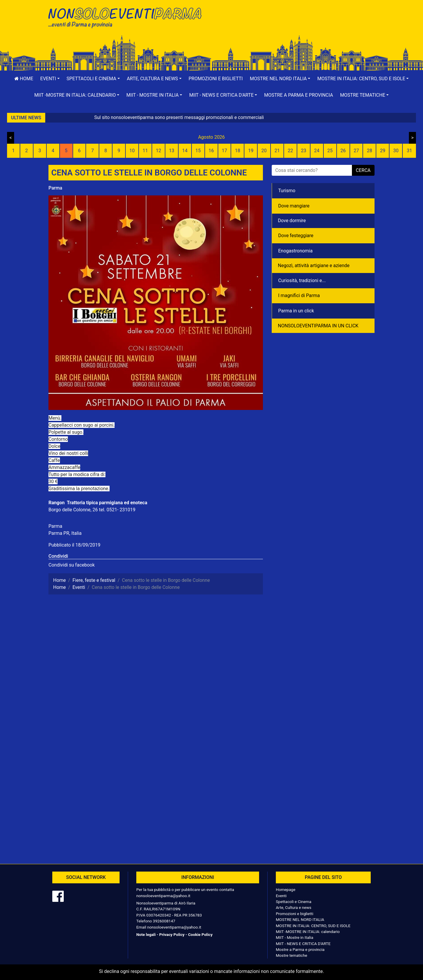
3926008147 (164, 921)
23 (303, 151)
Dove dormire (292, 221)
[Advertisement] (295, 24)
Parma (55, 188)
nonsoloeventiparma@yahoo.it (163, 896)
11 (145, 151)
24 (317, 151)
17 (224, 151)
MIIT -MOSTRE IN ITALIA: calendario (308, 932)
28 (370, 151)
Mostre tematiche (292, 955)
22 (290, 151)
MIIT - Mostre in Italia (294, 937)
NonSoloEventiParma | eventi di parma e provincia (128, 17)
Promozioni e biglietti (216, 79)
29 (383, 151)
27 (356, 151)
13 (172, 151)
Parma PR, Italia (65, 533)
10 (132, 151)
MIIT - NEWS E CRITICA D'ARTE (303, 944)
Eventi (281, 896)
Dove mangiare (294, 206)
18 (238, 151)
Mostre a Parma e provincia (298, 95)
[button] (50, 79)
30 (396, 151)
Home (24, 79)
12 (158, 151)
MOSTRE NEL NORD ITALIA (300, 919)
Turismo (287, 191)
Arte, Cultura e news (294, 907)
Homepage (286, 889)
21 (277, 151)
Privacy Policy (172, 934)
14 (185, 151)
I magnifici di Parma (299, 295)
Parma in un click (296, 311)
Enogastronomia (295, 251)
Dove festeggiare (296, 236)
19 (251, 151)
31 (409, 151)
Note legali (146, 934)
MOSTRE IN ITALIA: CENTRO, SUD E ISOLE (313, 926)
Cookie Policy (200, 934)
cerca (363, 170)
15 (198, 151)
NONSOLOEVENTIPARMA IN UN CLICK (318, 326)
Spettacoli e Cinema (294, 902)
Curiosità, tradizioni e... (302, 280)
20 (264, 151)
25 (330, 151)
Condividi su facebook (72, 565)
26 (343, 151)
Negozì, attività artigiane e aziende (314, 265)
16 (211, 151)
